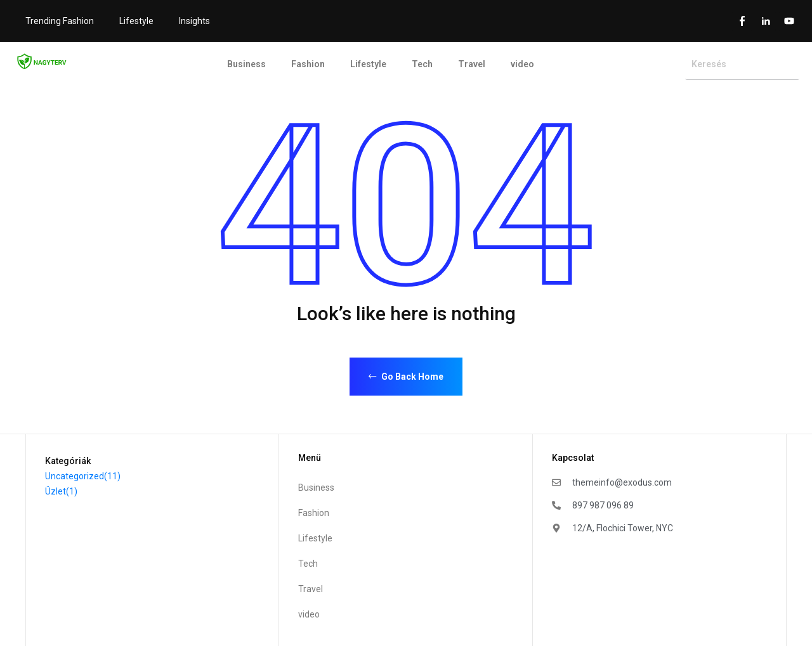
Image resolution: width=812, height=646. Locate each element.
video (522, 64)
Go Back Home (406, 377)
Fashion (308, 64)
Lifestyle (136, 21)
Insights (194, 21)
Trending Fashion (60, 21)
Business (246, 64)
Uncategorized (83, 476)
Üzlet (61, 491)
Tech (422, 64)
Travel (472, 64)
